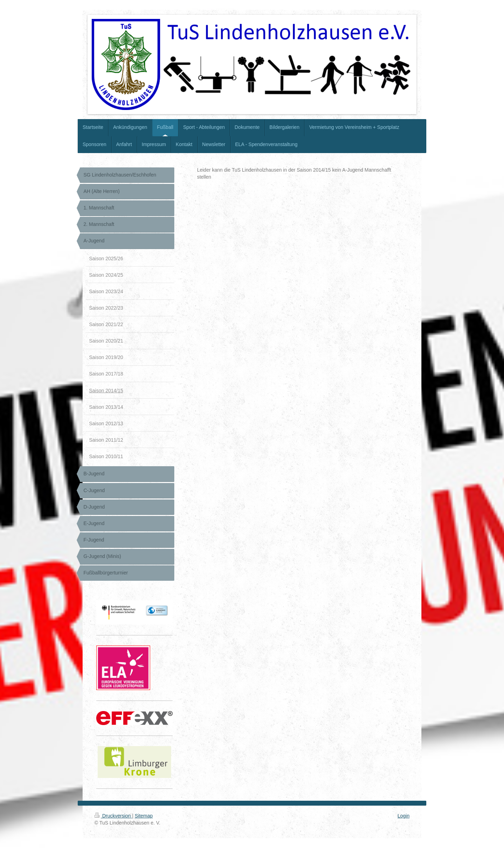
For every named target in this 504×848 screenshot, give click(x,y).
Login (404, 816)
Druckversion (113, 816)
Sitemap (144, 816)
